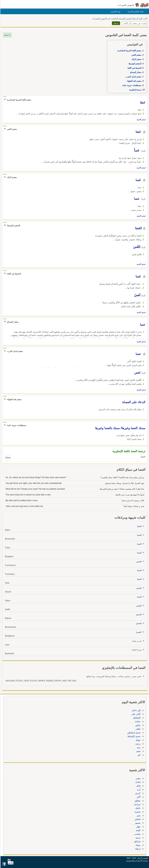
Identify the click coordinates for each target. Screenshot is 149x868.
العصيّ (138, 614)
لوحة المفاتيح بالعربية (135, 12)
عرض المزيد (141, 119)
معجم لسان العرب (133, 77)
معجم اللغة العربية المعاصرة (129, 51)
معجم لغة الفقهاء (134, 81)
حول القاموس (115, 12)
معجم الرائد (136, 59)
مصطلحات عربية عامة (131, 85)
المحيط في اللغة (134, 68)
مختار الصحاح (135, 72)
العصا (139, 526)
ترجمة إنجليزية (135, 90)
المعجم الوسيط (135, 64)
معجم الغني (136, 55)
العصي (138, 562)
